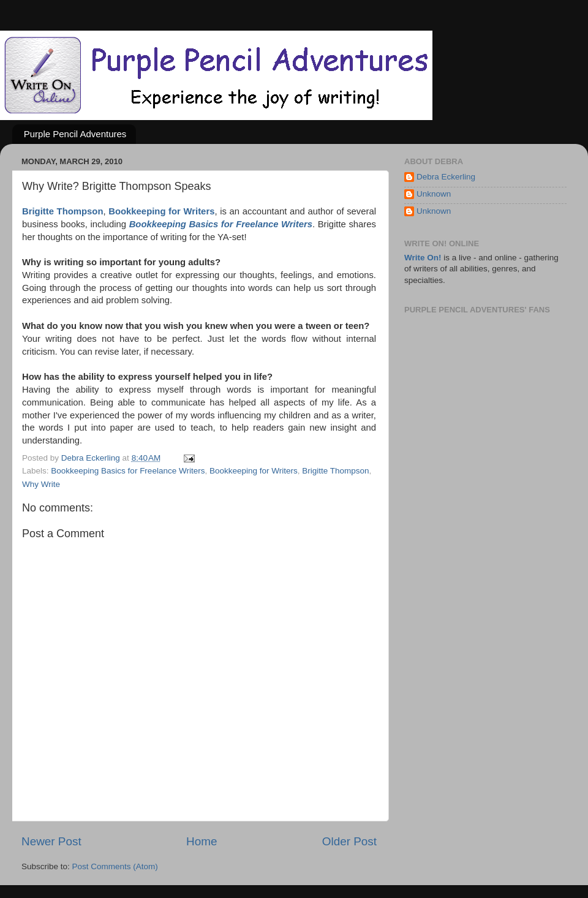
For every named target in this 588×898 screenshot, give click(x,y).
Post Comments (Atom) (115, 866)
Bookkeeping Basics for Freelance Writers (128, 471)
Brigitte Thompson (335, 471)
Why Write (41, 484)
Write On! (423, 258)
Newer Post (51, 841)
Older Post (349, 841)
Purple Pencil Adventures (75, 134)
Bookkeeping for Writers (254, 471)
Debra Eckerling (446, 177)
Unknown (434, 194)
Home (202, 841)
